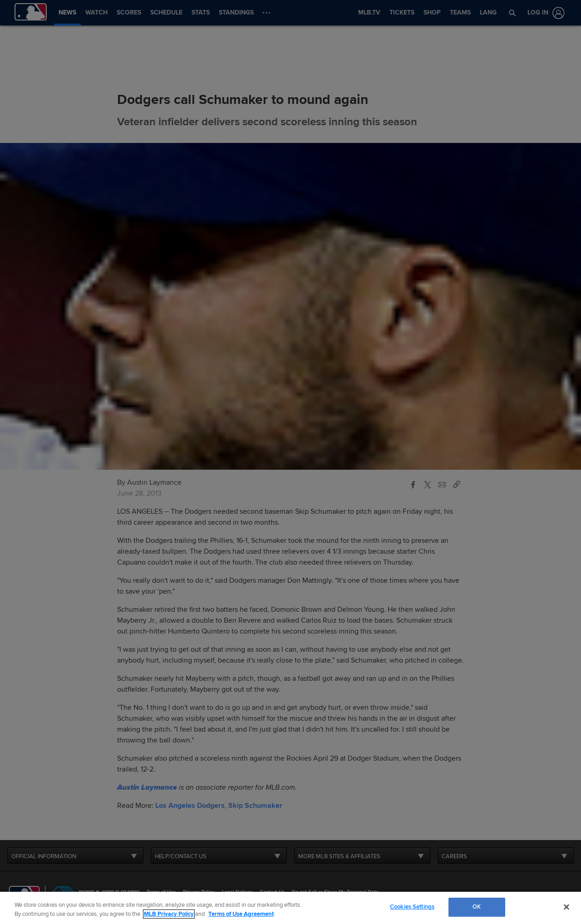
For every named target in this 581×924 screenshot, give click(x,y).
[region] (290, 908)
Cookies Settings (412, 907)
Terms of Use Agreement (241, 914)
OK (477, 907)
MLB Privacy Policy (169, 914)
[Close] (566, 907)
